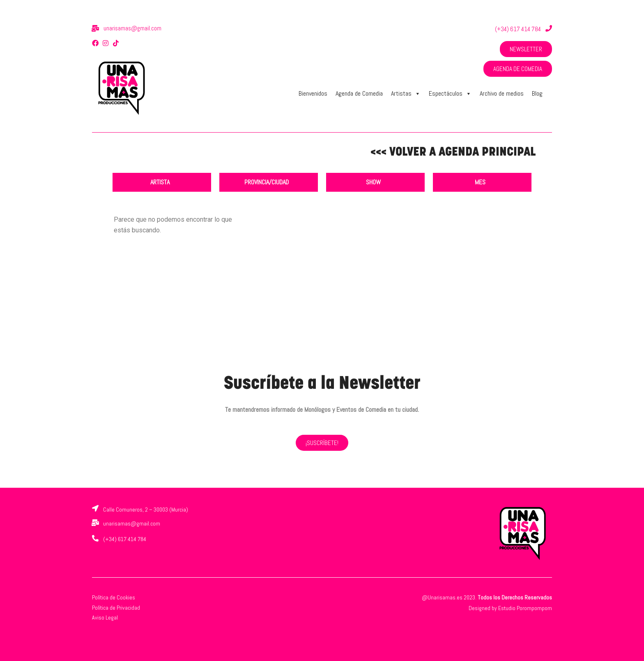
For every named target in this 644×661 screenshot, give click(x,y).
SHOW (373, 182)
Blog (537, 93)
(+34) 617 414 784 (518, 29)
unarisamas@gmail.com (132, 28)
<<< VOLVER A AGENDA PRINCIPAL (453, 153)
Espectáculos (450, 94)
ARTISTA (160, 182)
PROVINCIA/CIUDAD (267, 182)
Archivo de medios (502, 93)
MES (480, 182)
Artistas (406, 94)
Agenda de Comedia (359, 93)
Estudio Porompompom (525, 608)
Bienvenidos (313, 93)
